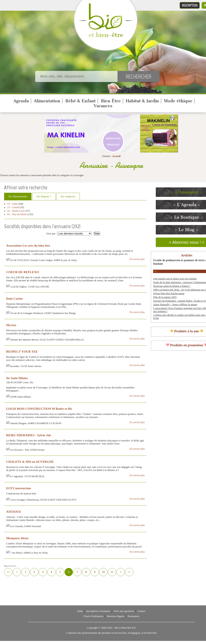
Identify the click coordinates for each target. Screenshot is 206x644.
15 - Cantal (13, 207)
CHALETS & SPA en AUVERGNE (30, 462)
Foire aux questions (124, 611)
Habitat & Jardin (142, 101)
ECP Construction (19, 488)
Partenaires (133, 616)
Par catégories (68, 196)
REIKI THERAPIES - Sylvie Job (29, 435)
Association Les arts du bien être (28, 245)
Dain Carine (15, 298)
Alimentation (47, 101)
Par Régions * (44, 196)
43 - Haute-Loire (16, 211)
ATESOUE (14, 512)
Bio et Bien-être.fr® (125, 628)
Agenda (21, 101)
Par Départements (18, 196)
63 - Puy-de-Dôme (17, 214)
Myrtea (11, 325)
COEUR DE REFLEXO (23, 272)
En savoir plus (137, 259)
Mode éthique (178, 101)
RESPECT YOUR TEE (22, 351)
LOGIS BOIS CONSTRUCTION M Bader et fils (39, 409)
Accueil (116, 156)
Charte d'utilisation (93, 616)
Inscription (190, 5)
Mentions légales (116, 616)
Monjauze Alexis (17, 538)
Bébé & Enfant (80, 101)
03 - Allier (13, 204)
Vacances (103, 106)
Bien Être (111, 101)
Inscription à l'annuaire (98, 611)
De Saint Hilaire (17, 378)
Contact (141, 611)
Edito (80, 611)
